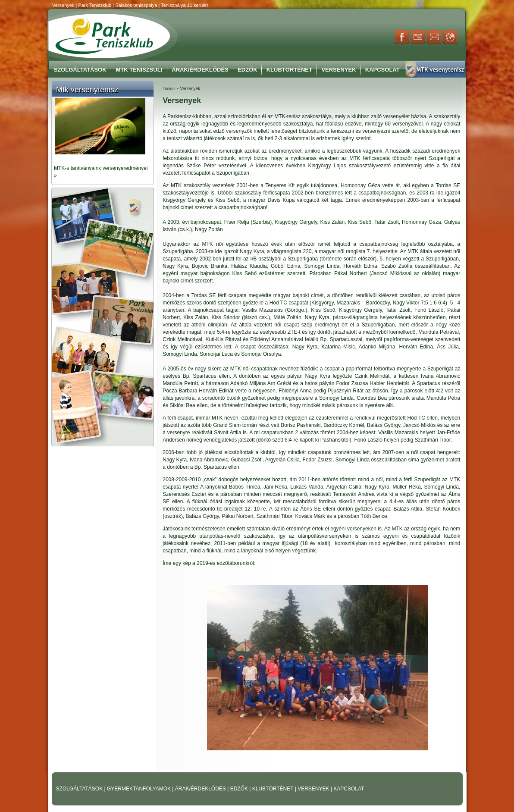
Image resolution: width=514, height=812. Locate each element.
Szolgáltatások (80, 70)
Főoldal (169, 89)
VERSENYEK (314, 789)
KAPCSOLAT (349, 789)
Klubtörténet (289, 70)
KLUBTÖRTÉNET (274, 789)
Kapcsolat (382, 70)
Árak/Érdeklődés (200, 70)
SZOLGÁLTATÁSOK (80, 789)
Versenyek (338, 70)
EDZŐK (240, 789)
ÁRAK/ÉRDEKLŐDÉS (201, 789)
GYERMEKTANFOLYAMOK (139, 789)
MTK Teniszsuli (139, 70)
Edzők (248, 70)
